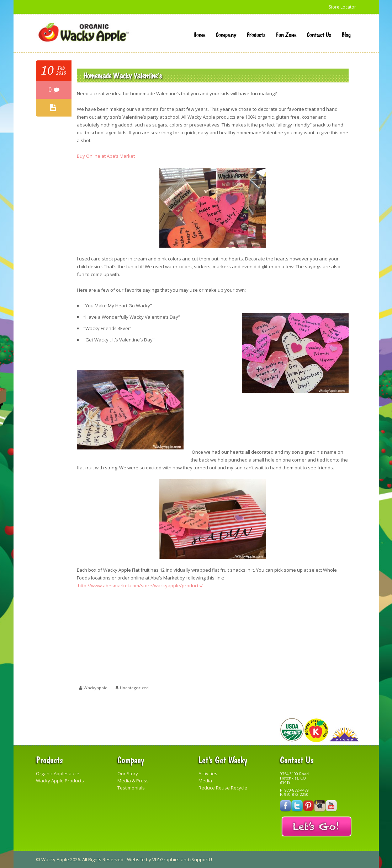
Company (226, 34)
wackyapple (96, 688)
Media (205, 781)
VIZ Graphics (166, 859)
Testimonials (131, 788)
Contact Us (319, 34)
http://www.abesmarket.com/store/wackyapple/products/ (140, 586)
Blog (346, 34)
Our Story (128, 773)
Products (256, 34)
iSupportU (201, 859)
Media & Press (133, 781)
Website (136, 859)
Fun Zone (286, 34)
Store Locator (342, 7)
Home (199, 34)
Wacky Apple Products (60, 781)
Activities (208, 773)
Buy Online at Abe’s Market (106, 156)
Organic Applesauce (58, 773)
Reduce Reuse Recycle (223, 788)
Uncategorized (136, 688)
